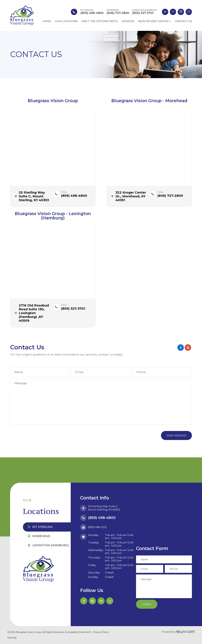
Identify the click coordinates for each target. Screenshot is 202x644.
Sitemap (12, 638)
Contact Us (183, 21)
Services (128, 21)
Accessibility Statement (78, 632)
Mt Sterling (43, 527)
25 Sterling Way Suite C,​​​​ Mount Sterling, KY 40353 (34, 196)
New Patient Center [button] (155, 21)
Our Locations (66, 21)
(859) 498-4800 (102, 518)
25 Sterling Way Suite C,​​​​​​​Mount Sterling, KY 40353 (104, 508)
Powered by (178, 632)
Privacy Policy (101, 632)
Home (47, 21)
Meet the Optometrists (100, 21)
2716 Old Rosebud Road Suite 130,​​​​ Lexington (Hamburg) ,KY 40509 (34, 313)
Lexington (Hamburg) (50, 545)
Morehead (41, 536)
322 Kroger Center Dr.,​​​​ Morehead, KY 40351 (131, 196)
